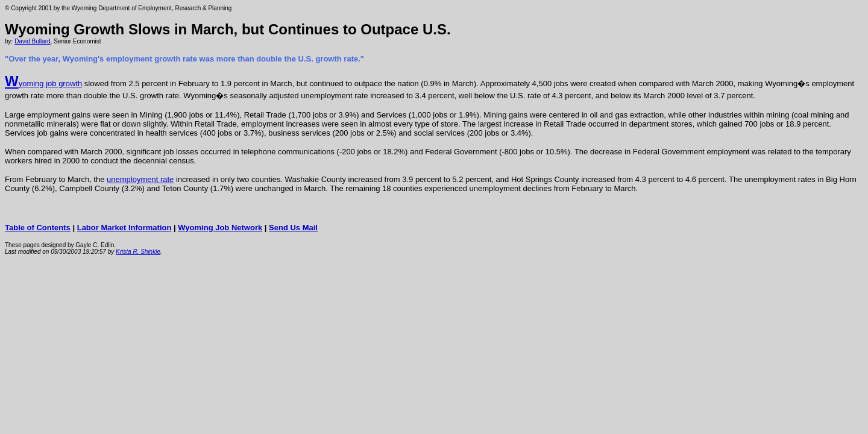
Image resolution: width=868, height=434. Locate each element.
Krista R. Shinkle (138, 252)
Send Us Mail (293, 228)
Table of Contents (38, 228)
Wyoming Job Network (220, 228)
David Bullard (32, 41)
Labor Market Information (124, 228)
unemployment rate (140, 179)
